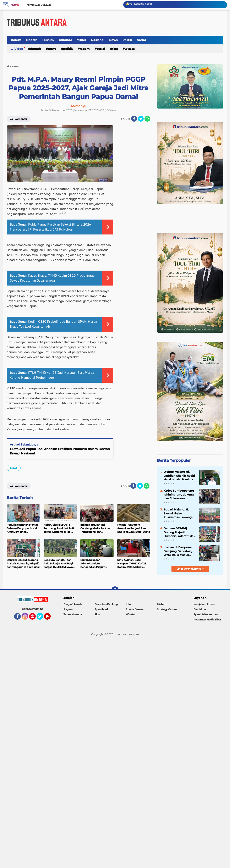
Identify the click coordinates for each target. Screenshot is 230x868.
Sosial (141, 40)
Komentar (19, 486)
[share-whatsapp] (147, 119)
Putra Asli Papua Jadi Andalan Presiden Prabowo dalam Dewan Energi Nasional (60, 451)
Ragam (85, 49)
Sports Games (135, 609)
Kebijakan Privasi (204, 604)
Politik (127, 40)
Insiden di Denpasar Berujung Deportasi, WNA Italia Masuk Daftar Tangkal (178, 551)
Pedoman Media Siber (207, 620)
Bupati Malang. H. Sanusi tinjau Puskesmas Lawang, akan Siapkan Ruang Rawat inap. (178, 513)
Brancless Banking (106, 604)
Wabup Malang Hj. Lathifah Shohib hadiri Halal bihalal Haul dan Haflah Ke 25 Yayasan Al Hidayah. (179, 476)
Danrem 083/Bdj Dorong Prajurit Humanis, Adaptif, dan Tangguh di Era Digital (179, 532)
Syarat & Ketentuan (206, 614)
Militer (81, 40)
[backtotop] (115, 590)
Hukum (48, 40)
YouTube (50, 618)
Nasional (98, 40)
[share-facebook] (134, 119)
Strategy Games (167, 609)
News (113, 40)
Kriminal (65, 40)
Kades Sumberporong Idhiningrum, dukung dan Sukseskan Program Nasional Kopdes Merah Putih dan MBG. (179, 494)
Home (15, 5)
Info (128, 604)
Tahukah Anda (73, 614)
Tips (115, 49)
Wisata (130, 49)
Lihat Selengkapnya (190, 569)
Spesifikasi (101, 609)
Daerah (32, 40)
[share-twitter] (141, 119)
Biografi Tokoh (73, 604)
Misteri (161, 604)
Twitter (42, 618)
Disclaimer (200, 609)
